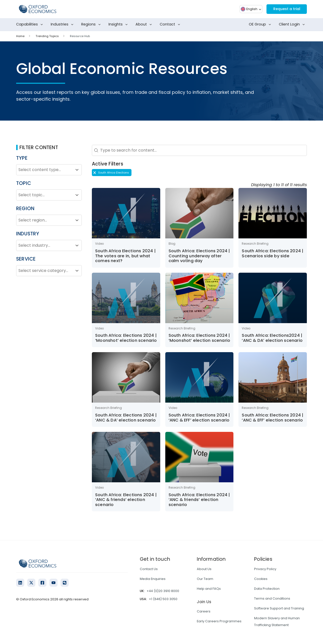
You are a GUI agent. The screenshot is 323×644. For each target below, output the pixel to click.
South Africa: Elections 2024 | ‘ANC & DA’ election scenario (126, 418)
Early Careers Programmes (219, 621)
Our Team (205, 579)
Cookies (261, 579)
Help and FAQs (209, 589)
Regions (92, 24)
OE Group (261, 24)
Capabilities (31, 24)
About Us (204, 569)
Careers (204, 611)
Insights (119, 24)
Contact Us (149, 569)
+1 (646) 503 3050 (163, 599)
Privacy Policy (265, 569)
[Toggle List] (77, 170)
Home (20, 36)
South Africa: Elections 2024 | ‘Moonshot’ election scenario (126, 338)
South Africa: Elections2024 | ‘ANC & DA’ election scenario (272, 338)
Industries (63, 24)
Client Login (293, 24)
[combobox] (44, 170)
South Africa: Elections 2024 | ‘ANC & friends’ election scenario (126, 500)
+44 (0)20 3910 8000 (163, 591)
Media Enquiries (153, 579)
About (145, 24)
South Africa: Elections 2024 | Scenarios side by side (273, 253)
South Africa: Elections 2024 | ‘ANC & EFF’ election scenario (199, 418)
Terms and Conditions (272, 598)
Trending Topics (47, 36)
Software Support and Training (279, 608)
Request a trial (284, 9)
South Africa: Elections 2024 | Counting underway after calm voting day (199, 256)
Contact (171, 24)
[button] (112, 173)
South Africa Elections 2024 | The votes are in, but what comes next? (125, 256)
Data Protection (267, 589)
